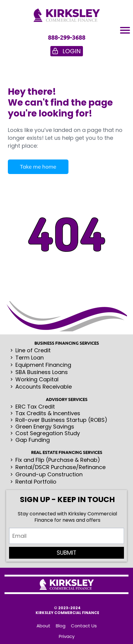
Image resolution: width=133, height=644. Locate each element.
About (43, 626)
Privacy (67, 636)
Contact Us (84, 626)
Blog (61, 626)
